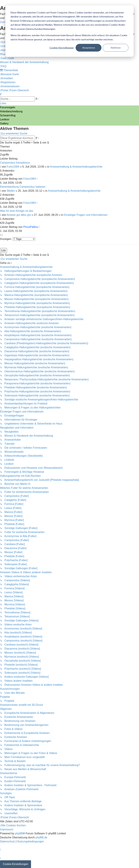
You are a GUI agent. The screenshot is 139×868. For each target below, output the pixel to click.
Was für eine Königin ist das (17, 211)
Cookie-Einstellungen (62, 48)
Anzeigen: (18, 239)
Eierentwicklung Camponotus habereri (23, 187)
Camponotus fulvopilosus (15, 163)
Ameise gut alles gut (19, 215)
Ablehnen (116, 48)
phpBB (19, 833)
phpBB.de (41, 837)
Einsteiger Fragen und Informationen (86, 215)
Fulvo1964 (13, 167)
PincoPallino (31, 227)
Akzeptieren (89, 48)
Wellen (11, 191)
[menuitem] (4, 54)
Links (3, 103)
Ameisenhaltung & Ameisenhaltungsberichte (76, 167)
